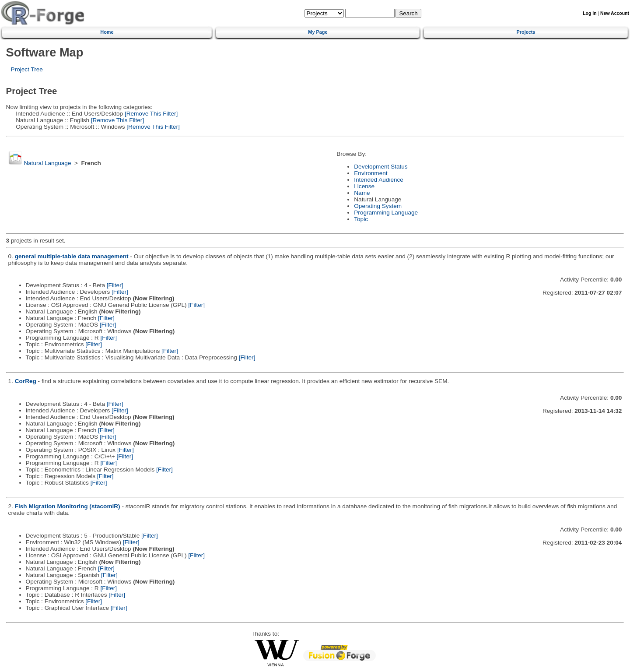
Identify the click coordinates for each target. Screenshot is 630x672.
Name (362, 193)
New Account (615, 13)
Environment (371, 173)
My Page (318, 32)
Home (107, 32)
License (364, 186)
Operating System (378, 206)
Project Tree (27, 69)
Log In (590, 13)
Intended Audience (379, 180)
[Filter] (115, 285)
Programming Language (386, 213)
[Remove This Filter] (150, 114)
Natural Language (47, 163)
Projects (526, 32)
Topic (361, 219)
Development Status (381, 167)
